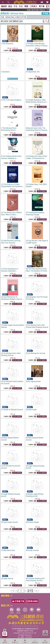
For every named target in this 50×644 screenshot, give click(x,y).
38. (32, 550)
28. (31, 410)
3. (5, 72)
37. (8, 550)
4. (33, 72)
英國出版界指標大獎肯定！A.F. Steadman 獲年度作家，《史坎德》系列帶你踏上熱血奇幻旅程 (42, 10)
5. (11, 100)
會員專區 (45, 641)
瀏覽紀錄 (35, 641)
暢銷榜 (4, 6)
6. (37, 102)
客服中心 (15, 641)
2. (37, 46)
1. (7, 44)
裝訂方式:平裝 (21, 17)
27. (12, 410)
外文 (21, 6)
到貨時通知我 (13, 79)
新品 (10, 6)
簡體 (26, 6)
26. (33, 381)
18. (37, 271)
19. (12, 299)
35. (9, 522)
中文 (16, 6)
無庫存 (6, 51)
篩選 (45, 13)
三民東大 (33, 6)
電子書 (42, 6)
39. (7, 578)
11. (13, 186)
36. (32, 522)
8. (37, 130)
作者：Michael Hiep (7, 17)
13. (12, 215)
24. (35, 353)
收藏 (25, 641)
